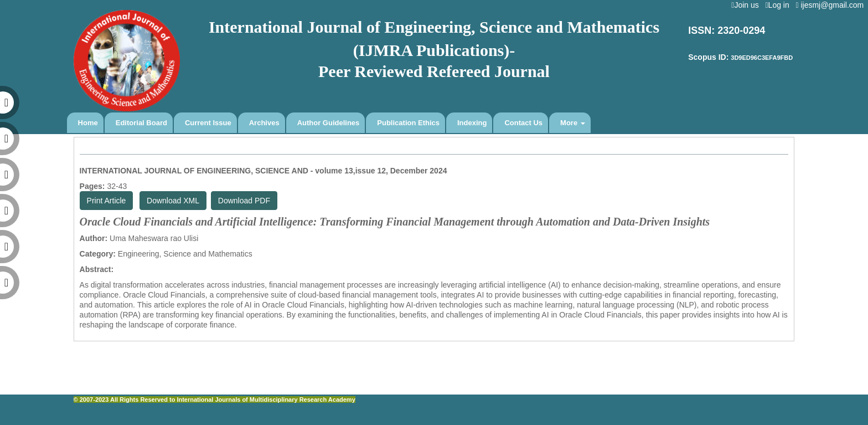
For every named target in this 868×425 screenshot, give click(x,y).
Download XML (173, 201)
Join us (747, 5)
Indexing (472, 123)
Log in (779, 5)
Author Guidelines (329, 123)
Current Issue (208, 123)
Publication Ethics (408, 123)
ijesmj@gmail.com (832, 5)
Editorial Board (141, 123)
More (573, 123)
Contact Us (523, 123)
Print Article (107, 201)
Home (88, 123)
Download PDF (244, 201)
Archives (264, 123)
